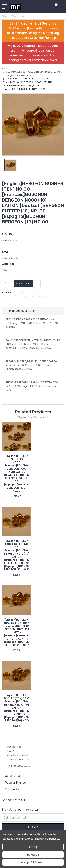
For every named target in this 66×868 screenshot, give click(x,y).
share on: (8, 292)
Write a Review (9, 241)
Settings (33, 847)
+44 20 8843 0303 (19, 766)
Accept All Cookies (33, 862)
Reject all (33, 855)
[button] (33, 31)
